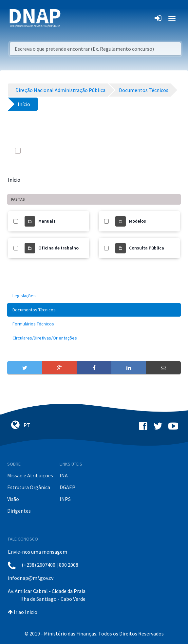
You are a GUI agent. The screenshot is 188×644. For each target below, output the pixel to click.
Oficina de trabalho (58, 248)
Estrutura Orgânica (29, 487)
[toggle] (27, 151)
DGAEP (67, 487)
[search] (141, 151)
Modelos (138, 221)
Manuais (47, 221)
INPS (65, 499)
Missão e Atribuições (30, 475)
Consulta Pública (147, 248)
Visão (13, 499)
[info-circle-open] (155, 151)
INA (64, 475)
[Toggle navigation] (70, 18)
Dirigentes (19, 511)
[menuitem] (94, 296)
